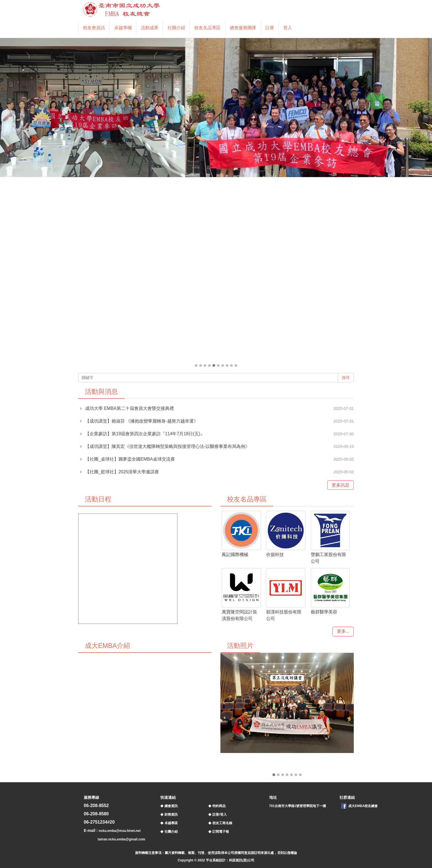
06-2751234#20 (99, 822)
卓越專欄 (123, 28)
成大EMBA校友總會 (363, 806)
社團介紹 (176, 28)
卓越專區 (171, 823)
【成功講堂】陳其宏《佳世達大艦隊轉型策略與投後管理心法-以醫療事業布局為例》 (167, 446)
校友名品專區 (207, 28)
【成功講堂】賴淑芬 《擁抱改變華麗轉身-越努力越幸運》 (142, 421)
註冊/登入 (219, 814)
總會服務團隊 (243, 28)
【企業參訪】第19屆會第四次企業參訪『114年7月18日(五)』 (145, 434)
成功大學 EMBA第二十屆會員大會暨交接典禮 (129, 408)
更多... (343, 631)
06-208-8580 (96, 814)
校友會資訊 (94, 28)
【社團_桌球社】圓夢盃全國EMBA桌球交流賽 (130, 459)
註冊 (270, 28)
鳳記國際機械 (235, 555)
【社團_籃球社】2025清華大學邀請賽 (122, 472)
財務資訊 (171, 814)
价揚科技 (275, 555)
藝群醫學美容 (324, 612)
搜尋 (346, 378)
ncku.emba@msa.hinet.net (120, 831)
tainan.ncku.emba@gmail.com (121, 839)
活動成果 (150, 28)
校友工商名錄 (222, 823)
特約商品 (219, 806)
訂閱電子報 (221, 832)
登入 (288, 28)
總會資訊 (171, 806)
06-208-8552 (96, 806)
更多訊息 (341, 485)
